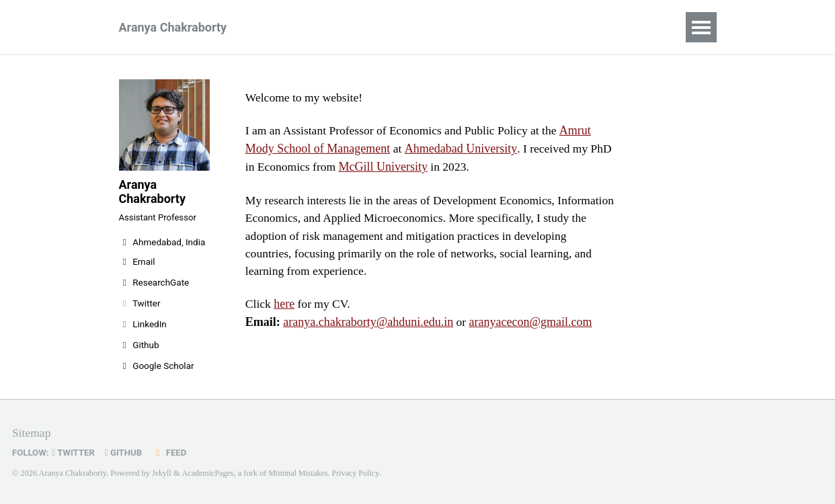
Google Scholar (157, 370)
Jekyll (162, 473)
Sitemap (32, 433)
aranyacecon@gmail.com (531, 326)
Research (397, 27)
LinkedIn (143, 329)
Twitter (140, 308)
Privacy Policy (359, 473)
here (285, 308)
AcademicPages (209, 473)
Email (137, 266)
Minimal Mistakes (300, 473)
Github (139, 349)
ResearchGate (154, 287)
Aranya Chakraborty (173, 27)
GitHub (126, 452)
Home (291, 27)
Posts (461, 27)
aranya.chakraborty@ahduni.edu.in (368, 326)
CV (340, 27)
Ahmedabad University (460, 149)
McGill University (386, 167)
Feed (173, 452)
